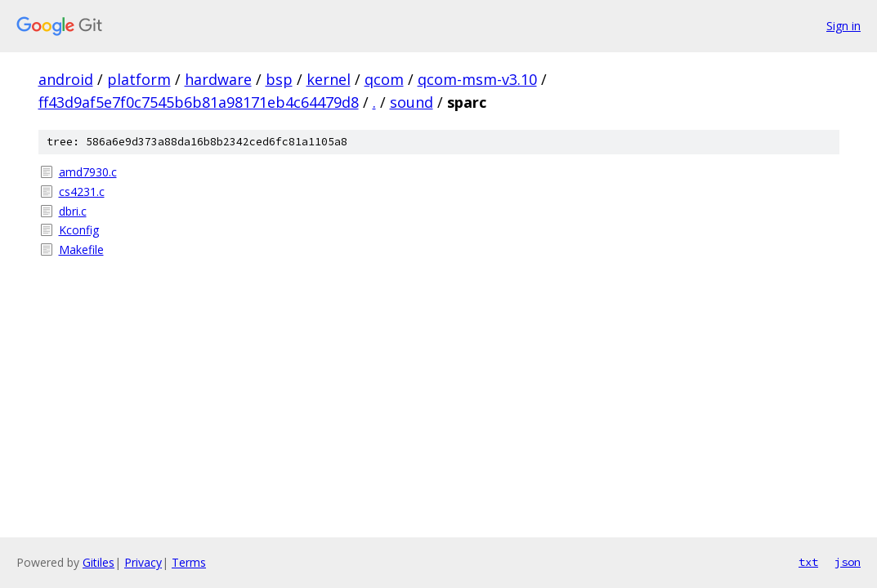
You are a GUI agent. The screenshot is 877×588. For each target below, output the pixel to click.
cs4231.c (82, 192)
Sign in (843, 26)
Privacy (143, 562)
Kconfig (79, 230)
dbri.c (73, 211)
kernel (329, 79)
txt (808, 562)
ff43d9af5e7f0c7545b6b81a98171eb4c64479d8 (199, 102)
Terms (189, 562)
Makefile (81, 249)
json (848, 562)
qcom (384, 79)
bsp (279, 79)
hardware (218, 79)
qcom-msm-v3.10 (477, 79)
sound (412, 102)
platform (139, 79)
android (66, 79)
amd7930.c (88, 172)
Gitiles (98, 562)
